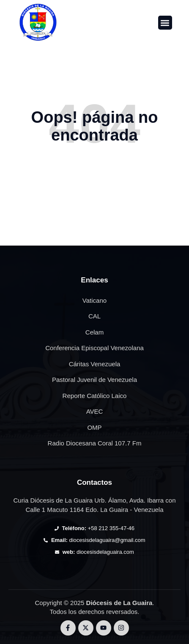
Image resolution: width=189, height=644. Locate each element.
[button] (165, 23)
